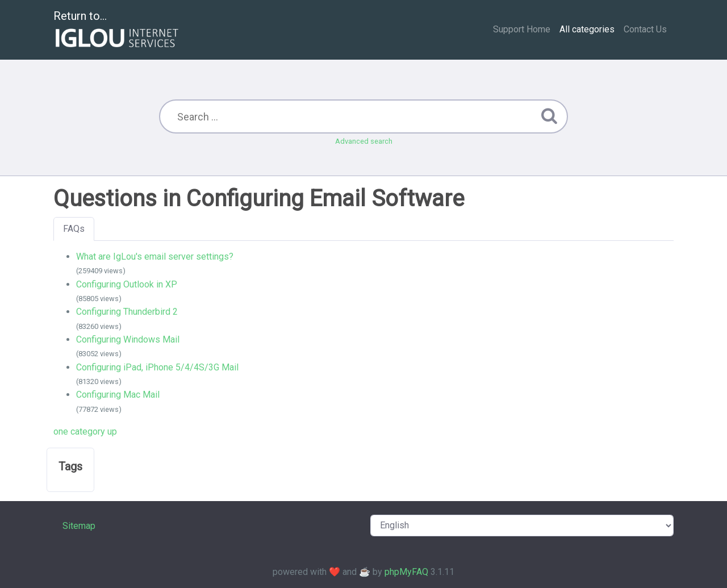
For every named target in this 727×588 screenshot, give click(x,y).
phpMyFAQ (406, 572)
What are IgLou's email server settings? (155, 257)
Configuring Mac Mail (118, 395)
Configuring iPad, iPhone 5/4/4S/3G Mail (157, 367)
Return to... (117, 30)
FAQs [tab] (74, 229)
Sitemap (79, 526)
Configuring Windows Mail (128, 339)
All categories (587, 29)
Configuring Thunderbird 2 (127, 312)
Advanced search (364, 141)
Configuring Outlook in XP (127, 284)
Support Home (522, 29)
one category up (85, 431)
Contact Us (645, 29)
